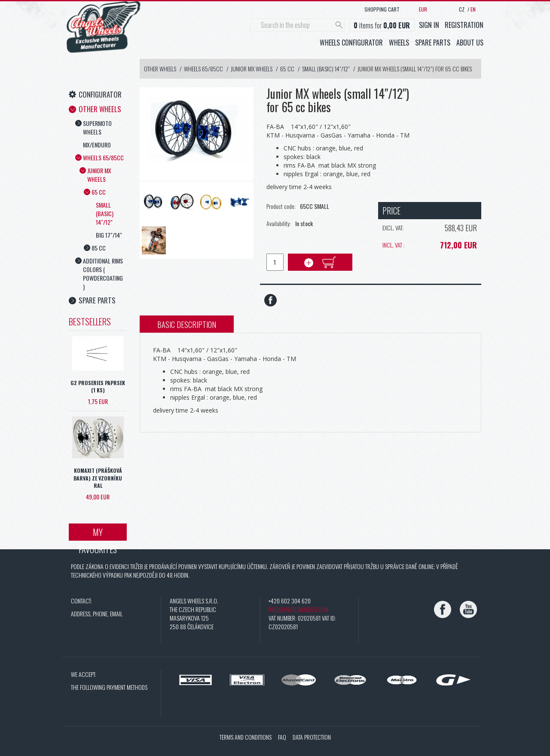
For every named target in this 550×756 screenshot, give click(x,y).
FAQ (282, 737)
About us (470, 43)
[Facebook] (443, 609)
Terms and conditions (246, 737)
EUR (423, 9)
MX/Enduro (97, 145)
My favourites (98, 533)
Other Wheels (95, 109)
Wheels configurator (351, 43)
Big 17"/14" (109, 235)
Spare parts (433, 43)
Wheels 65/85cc (99, 158)
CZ (462, 9)
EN (473, 9)
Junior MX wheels (95, 175)
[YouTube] (468, 609)
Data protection (312, 737)
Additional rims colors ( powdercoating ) (99, 274)
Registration (464, 25)
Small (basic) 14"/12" (105, 213)
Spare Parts (92, 300)
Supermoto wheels (93, 127)
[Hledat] (339, 25)
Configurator (95, 94)
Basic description (187, 324)
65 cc (95, 192)
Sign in (429, 25)
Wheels (399, 43)
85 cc (95, 248)
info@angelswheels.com (298, 609)
